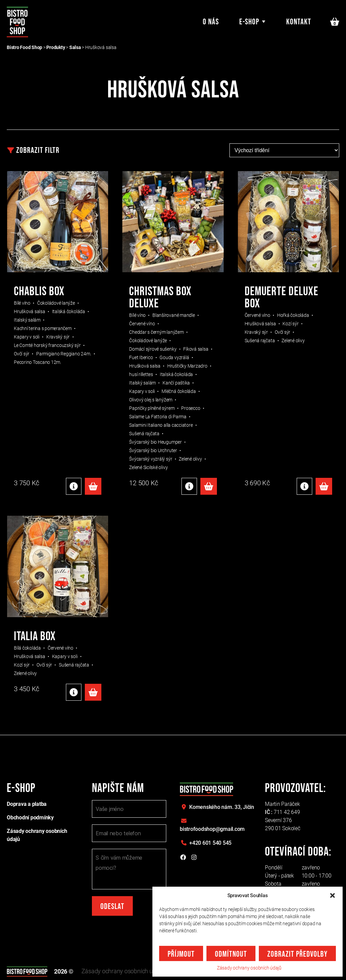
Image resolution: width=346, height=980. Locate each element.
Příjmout (181, 954)
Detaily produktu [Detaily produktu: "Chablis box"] (74, 486)
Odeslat (112, 906)
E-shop (249, 22)
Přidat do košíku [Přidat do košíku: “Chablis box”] (93, 486)
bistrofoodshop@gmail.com (212, 829)
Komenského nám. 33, (222, 807)
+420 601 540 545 (210, 843)
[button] (332, 895)
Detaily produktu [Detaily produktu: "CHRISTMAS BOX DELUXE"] (189, 486)
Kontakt (299, 22)
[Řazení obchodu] (284, 150)
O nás (211, 22)
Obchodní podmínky (30, 818)
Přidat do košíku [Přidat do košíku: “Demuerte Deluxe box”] (324, 486)
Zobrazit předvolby (297, 954)
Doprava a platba (27, 804)
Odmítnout (231, 954)
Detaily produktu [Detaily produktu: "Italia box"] (74, 692)
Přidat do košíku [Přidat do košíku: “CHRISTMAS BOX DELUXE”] (209, 486)
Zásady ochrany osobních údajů (249, 968)
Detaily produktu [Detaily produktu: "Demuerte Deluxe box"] (304, 486)
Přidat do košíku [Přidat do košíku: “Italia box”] (93, 692)
